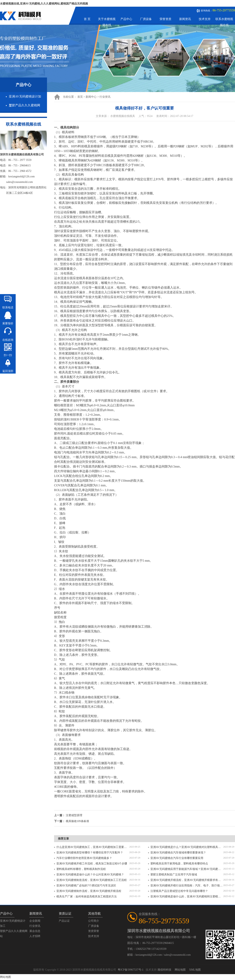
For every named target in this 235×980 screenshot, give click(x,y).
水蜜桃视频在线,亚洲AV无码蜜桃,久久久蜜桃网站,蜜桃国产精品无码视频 (44, 4)
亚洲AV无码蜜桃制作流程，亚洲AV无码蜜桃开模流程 (89, 891)
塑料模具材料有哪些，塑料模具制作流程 (81, 869)
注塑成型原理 (74, 815)
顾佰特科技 (164, 970)
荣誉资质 (165, 19)
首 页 (87, 19)
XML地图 (195, 970)
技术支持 (205, 19)
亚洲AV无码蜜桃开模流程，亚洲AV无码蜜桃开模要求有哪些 (187, 880)
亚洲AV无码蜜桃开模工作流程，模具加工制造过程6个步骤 (92, 864)
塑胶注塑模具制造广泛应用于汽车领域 (174, 875)
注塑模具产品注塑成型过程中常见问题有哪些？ (179, 891)
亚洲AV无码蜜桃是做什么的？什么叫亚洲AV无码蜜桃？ (90, 875)
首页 (80, 97)
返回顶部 (8, 371)
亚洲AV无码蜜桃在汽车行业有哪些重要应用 (177, 858)
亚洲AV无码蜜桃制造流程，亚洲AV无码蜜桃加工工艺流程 (92, 880)
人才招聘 (35, 936)
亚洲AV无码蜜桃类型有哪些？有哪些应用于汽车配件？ (90, 853)
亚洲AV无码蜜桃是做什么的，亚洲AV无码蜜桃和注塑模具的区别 (187, 897)
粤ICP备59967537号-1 (131, 970)
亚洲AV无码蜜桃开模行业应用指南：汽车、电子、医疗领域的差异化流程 (187, 886)
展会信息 (35, 931)
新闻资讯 (185, 19)
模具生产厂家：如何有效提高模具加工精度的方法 (87, 897)
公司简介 (94, 921)
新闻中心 (91, 97)
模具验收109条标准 (77, 821)
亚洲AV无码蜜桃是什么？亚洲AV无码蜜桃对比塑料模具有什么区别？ (187, 847)
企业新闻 (35, 921)
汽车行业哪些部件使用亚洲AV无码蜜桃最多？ (84, 858)
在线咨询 (8, 340)
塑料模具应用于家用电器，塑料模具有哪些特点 (179, 864)
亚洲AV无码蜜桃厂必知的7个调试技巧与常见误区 (86, 886)
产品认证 (64, 921)
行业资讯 (105, 97)
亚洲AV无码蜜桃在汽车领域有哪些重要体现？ (178, 853)
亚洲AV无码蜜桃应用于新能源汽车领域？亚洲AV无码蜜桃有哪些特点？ (187, 869)
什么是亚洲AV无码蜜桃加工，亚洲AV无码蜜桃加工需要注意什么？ (93, 847)
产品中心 (126, 19)
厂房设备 (146, 19)
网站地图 (180, 970)
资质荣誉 (94, 931)
